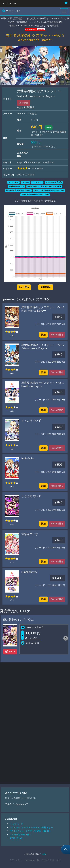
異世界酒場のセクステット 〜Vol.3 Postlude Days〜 (43, 385)
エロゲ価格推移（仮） (21, 835)
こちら (43, 854)
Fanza (10, 652)
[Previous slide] (4, 638)
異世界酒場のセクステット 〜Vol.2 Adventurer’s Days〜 (43, 347)
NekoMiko (28, 458)
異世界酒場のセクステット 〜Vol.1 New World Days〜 (43, 309)
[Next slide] (66, 638)
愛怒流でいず (30, 534)
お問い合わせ (16, 838)
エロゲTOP (11, 11)
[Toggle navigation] (64, 11)
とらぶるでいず (31, 496)
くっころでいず (31, 421)
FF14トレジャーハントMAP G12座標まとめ (31, 827)
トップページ (16, 824)
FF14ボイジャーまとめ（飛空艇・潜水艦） (31, 831)
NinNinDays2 (30, 572)
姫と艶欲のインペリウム (18, 620)
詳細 (43, 335)
